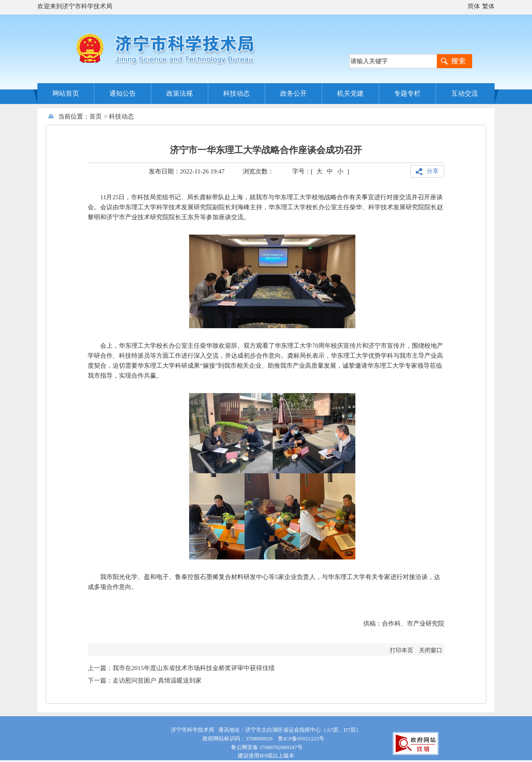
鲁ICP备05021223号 (301, 738)
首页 (96, 116)
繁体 (488, 6)
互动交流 (465, 93)
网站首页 (66, 93)
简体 (474, 6)
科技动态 (236, 93)
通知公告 (123, 93)
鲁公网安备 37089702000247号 (266, 747)
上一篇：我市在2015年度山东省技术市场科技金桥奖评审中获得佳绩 (181, 668)
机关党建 (350, 93)
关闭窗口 (431, 650)
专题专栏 (407, 93)
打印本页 (401, 650)
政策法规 (180, 93)
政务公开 (293, 93)
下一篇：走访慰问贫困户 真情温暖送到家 (145, 680)
